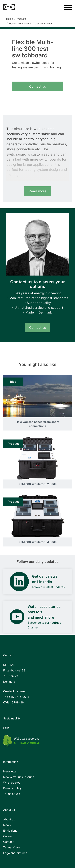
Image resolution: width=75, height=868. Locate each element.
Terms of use (12, 794)
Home (9, 19)
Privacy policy (12, 788)
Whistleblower (12, 783)
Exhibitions (10, 831)
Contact (8, 842)
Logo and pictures (15, 853)
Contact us (37, 86)
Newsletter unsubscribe (19, 777)
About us (9, 819)
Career (8, 836)
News (7, 825)
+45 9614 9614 (19, 697)
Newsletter (10, 771)
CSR (6, 728)
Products (21, 19)
